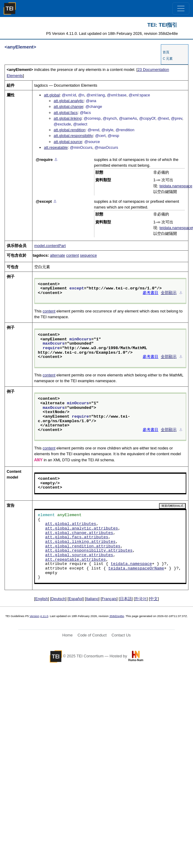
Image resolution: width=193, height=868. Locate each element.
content (73, 255)
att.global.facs (66, 113)
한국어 (141, 599)
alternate (58, 255)
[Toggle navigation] (181, 8)
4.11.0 (44, 616)
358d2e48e (117, 616)
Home (67, 635)
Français (109, 599)
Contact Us (121, 635)
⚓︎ (56, 160)
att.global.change (68, 107)
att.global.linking (68, 118)
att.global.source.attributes (79, 555)
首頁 (166, 52)
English (42, 599)
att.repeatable (56, 147)
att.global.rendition (70, 130)
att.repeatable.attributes (76, 560)
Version (35, 616)
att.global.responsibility (73, 136)
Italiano (92, 599)
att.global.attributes (71, 524)
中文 (154, 599)
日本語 (126, 599)
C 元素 (168, 58)
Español (76, 599)
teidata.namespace (176, 186)
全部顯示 (169, 293)
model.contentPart (50, 246)
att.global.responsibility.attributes (89, 551)
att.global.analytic (69, 101)
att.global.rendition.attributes (83, 546)
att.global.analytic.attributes (82, 529)
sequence (89, 255)
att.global (52, 95)
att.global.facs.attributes (77, 537)
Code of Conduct (92, 635)
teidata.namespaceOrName (136, 569)
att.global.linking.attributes (80, 542)
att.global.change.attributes (79, 533)
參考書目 (151, 293)
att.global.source (68, 142)
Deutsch (58, 599)
